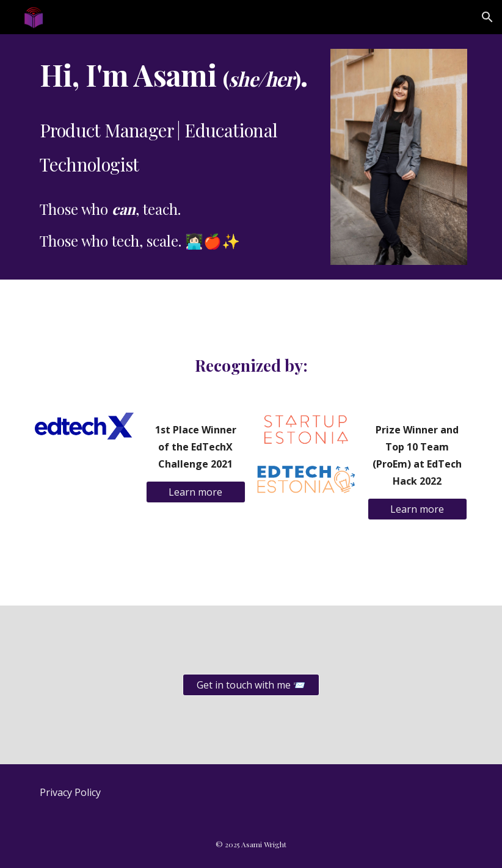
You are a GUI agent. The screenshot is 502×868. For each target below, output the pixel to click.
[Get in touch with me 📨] (251, 685)
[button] (487, 17)
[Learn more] (196, 492)
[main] (177, 154)
